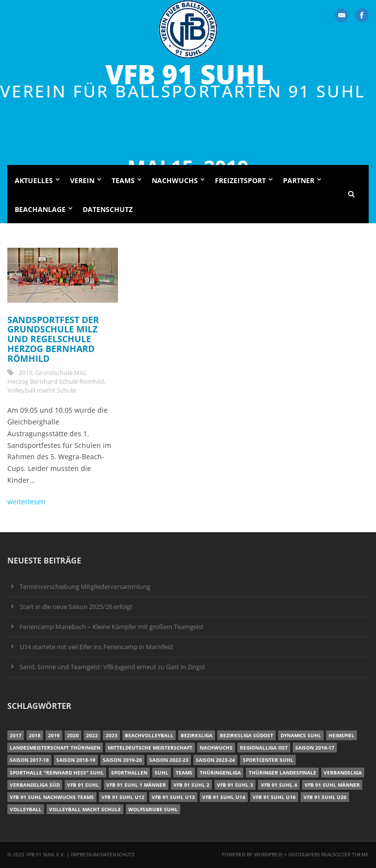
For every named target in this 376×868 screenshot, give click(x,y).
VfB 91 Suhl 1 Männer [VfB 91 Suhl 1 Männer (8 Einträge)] (136, 785)
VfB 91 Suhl (188, 74)
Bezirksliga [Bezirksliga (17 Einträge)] (197, 735)
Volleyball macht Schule (42, 390)
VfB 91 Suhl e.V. (46, 854)
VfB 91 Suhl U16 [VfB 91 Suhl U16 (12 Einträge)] (274, 797)
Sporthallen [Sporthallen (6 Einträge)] (129, 773)
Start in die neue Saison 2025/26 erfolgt (76, 607)
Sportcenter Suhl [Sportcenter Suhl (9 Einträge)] (268, 760)
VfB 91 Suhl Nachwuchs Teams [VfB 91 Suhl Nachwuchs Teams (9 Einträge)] (52, 797)
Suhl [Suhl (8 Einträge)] (162, 773)
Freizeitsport (240, 180)
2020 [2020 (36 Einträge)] (73, 735)
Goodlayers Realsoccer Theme (329, 854)
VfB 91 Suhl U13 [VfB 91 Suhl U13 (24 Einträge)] (173, 797)
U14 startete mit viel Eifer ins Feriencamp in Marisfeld (96, 647)
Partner (299, 180)
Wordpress (269, 854)
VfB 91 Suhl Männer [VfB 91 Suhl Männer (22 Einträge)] (332, 785)
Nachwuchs (175, 180)
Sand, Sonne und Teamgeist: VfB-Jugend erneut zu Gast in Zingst (112, 667)
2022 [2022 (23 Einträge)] (92, 735)
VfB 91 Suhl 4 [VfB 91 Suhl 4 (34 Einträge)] (279, 785)
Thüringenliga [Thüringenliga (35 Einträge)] (220, 773)
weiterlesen (26, 502)
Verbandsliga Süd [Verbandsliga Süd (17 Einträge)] (35, 785)
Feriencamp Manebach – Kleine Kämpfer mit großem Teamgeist (112, 627)
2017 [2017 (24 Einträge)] (16, 735)
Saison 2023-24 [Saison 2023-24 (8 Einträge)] (215, 760)
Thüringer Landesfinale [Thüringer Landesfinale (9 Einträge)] (282, 773)
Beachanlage (40, 209)
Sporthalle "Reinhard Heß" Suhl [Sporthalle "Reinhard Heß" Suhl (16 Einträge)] (57, 773)
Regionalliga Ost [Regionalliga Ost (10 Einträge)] (264, 748)
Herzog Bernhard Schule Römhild (56, 381)
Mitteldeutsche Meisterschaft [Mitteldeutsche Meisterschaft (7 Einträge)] (150, 748)
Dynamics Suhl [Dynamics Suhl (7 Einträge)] (301, 735)
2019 (25, 373)
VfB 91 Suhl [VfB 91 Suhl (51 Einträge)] (83, 785)
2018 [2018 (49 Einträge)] (35, 735)
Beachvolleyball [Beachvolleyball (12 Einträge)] (149, 735)
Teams (123, 180)
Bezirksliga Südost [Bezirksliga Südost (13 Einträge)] (247, 735)
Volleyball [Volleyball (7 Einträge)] (26, 809)
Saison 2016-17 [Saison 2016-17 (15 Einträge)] (315, 748)
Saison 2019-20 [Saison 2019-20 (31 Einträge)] (122, 760)
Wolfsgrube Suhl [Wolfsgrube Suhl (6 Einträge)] (153, 809)
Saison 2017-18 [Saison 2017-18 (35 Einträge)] (29, 760)
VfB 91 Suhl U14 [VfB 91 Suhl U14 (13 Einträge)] (224, 797)
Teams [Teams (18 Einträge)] (184, 773)
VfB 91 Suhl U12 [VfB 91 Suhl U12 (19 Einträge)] (123, 797)
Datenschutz (108, 209)
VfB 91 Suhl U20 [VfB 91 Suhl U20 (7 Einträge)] (325, 797)
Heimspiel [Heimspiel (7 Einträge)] (341, 735)
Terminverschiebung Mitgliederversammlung (85, 587)
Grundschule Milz (60, 373)
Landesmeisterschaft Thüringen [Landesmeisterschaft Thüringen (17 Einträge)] (55, 748)
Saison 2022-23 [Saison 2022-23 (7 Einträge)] (169, 760)
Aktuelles (34, 180)
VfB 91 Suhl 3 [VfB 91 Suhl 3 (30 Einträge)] (235, 785)
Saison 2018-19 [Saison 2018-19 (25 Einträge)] (76, 760)
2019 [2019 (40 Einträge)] (54, 735)
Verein (82, 180)
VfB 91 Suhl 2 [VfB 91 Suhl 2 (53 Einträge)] (191, 785)
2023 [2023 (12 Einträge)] (112, 735)
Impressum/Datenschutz (103, 854)
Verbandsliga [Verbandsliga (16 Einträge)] (343, 773)
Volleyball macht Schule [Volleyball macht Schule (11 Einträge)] (85, 809)
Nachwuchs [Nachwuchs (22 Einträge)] (216, 748)
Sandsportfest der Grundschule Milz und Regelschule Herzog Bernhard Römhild (53, 339)
